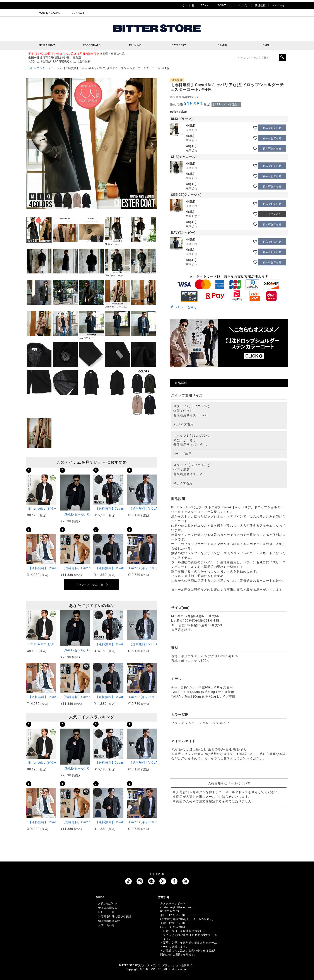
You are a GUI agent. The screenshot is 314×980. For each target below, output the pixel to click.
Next (152, 144)
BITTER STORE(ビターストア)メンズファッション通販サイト (157, 965)
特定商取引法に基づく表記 (115, 917)
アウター (42, 68)
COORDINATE (92, 45)
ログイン (243, 5)
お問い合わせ (106, 925)
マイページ (279, 5)
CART (266, 45)
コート (55, 68)
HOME (30, 68)
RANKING (135, 45)
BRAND (222, 45)
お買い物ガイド (108, 903)
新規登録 (260, 5)
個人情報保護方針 (109, 921)
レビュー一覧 (106, 912)
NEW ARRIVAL (48, 45)
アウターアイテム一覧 (90, 585)
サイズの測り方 (108, 908)
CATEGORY (179, 45)
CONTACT (78, 13)
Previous (31, 144)
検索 (282, 58)
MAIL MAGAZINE (50, 13)
